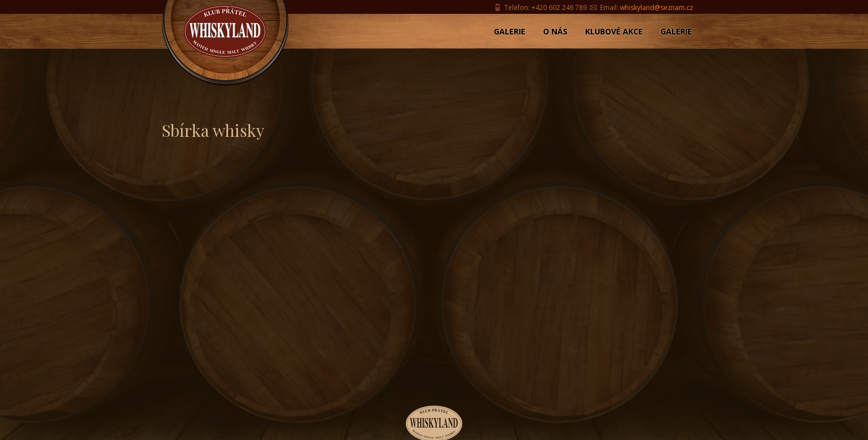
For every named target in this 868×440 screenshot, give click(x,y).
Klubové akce (614, 31)
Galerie (510, 31)
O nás (555, 31)
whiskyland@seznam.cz (657, 7)
